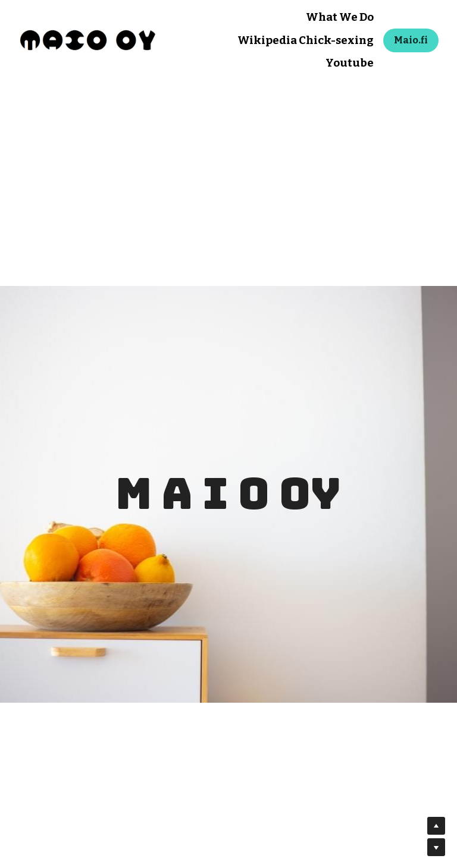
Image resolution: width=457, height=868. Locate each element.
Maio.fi (411, 40)
